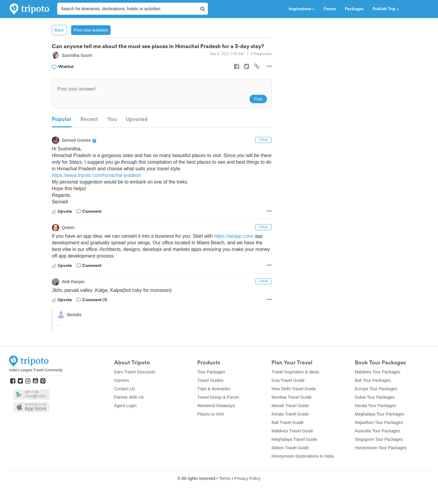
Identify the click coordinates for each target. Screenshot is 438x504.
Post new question (91, 30)
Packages (354, 9)
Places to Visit (211, 414)
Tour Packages (211, 372)
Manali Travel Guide (290, 406)
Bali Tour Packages (373, 380)
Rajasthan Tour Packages (379, 422)
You (112, 119)
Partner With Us (129, 397)
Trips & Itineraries (214, 389)
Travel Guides (210, 380)
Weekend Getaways (216, 406)
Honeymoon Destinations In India (302, 456)
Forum (330, 9)
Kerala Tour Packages (375, 406)
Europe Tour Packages (376, 389)
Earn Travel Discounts (135, 372)
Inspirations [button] (302, 9)
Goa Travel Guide (288, 380)
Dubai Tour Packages (375, 397)
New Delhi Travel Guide (294, 389)
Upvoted (137, 119)
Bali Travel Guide (288, 422)
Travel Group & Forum (218, 397)
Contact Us (125, 389)
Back (59, 30)
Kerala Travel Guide (290, 414)
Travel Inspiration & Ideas (295, 372)
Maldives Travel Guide (292, 431)
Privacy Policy (247, 478)
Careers (122, 380)
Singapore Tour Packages (379, 439)
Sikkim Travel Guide (290, 448)
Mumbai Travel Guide (291, 397)
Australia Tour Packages (378, 431)
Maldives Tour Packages (378, 372)
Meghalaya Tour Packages (380, 414)
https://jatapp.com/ (234, 236)
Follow (263, 140)
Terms (225, 478)
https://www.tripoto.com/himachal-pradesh (97, 175)
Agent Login (125, 406)
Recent (89, 119)
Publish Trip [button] (386, 9)
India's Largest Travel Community (36, 370)
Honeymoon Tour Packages (381, 448)
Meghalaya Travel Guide (294, 439)
